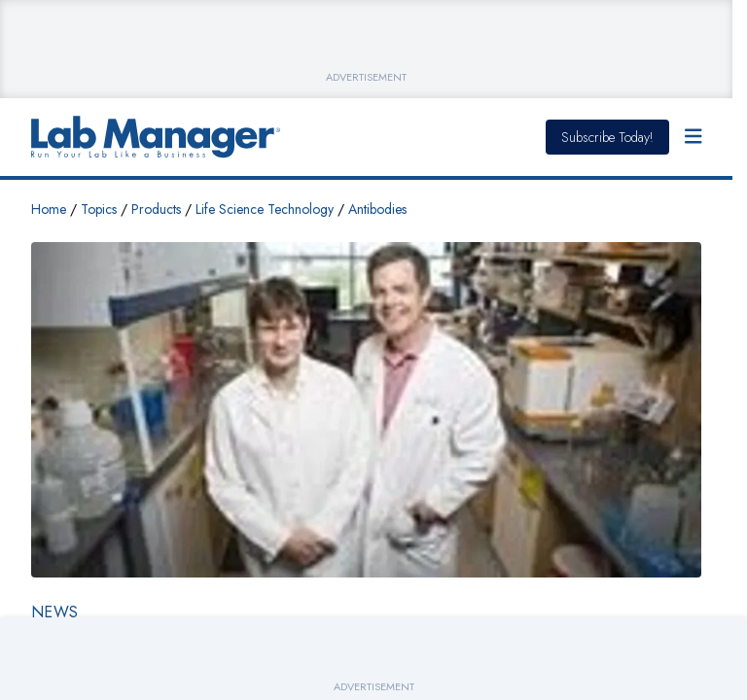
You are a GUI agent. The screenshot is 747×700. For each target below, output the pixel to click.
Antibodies (377, 209)
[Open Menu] (694, 137)
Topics (99, 209)
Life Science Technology (265, 209)
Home (49, 209)
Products (156, 209)
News (55, 612)
